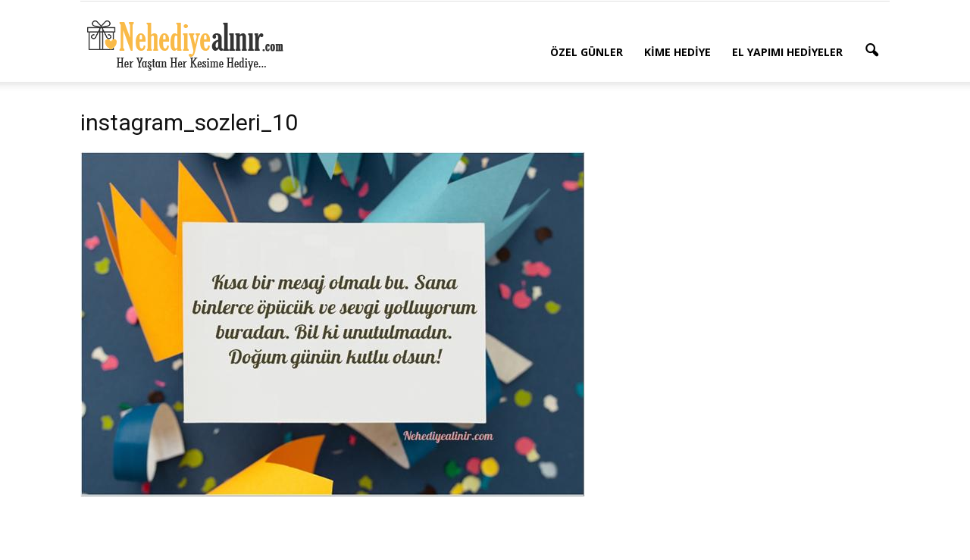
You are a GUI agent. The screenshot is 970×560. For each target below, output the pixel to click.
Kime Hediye (677, 52)
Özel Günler (587, 52)
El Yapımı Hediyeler (787, 52)
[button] (871, 51)
